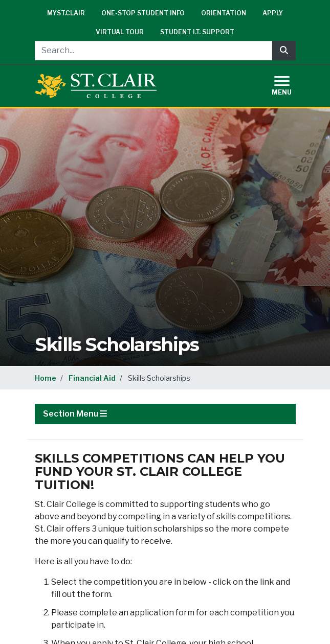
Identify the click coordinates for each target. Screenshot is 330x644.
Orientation (224, 13)
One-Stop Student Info (143, 13)
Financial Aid (92, 378)
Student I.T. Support (197, 32)
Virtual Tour (120, 32)
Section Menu (75, 414)
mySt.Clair (66, 13)
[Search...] (153, 51)
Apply (273, 13)
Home (46, 378)
